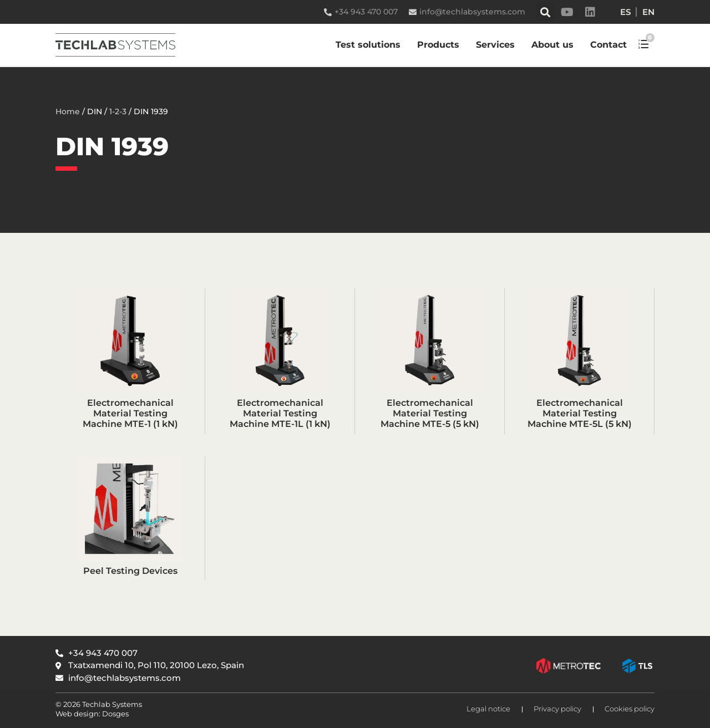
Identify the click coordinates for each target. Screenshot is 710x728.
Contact (608, 45)
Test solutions (368, 45)
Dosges (115, 714)
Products (438, 45)
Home (68, 111)
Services (495, 45)
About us (552, 45)
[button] (546, 12)
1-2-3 (118, 111)
